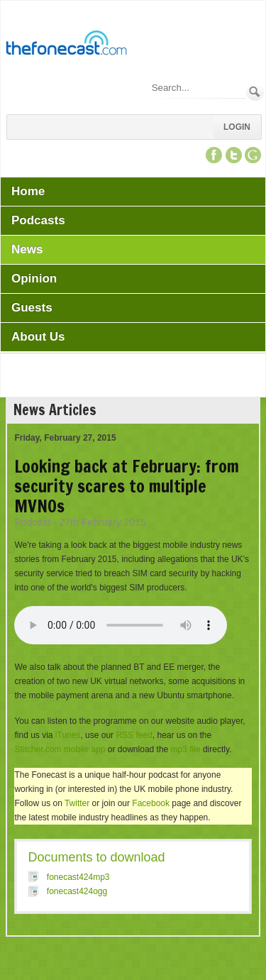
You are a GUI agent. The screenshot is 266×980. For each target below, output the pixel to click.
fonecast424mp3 (78, 877)
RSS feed (134, 735)
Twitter (77, 803)
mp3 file (186, 749)
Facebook (151, 803)
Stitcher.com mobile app (60, 749)
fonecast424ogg (77, 891)
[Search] (198, 88)
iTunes (68, 735)
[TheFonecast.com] (66, 45)
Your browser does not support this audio (121, 625)
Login (237, 127)
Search (255, 92)
